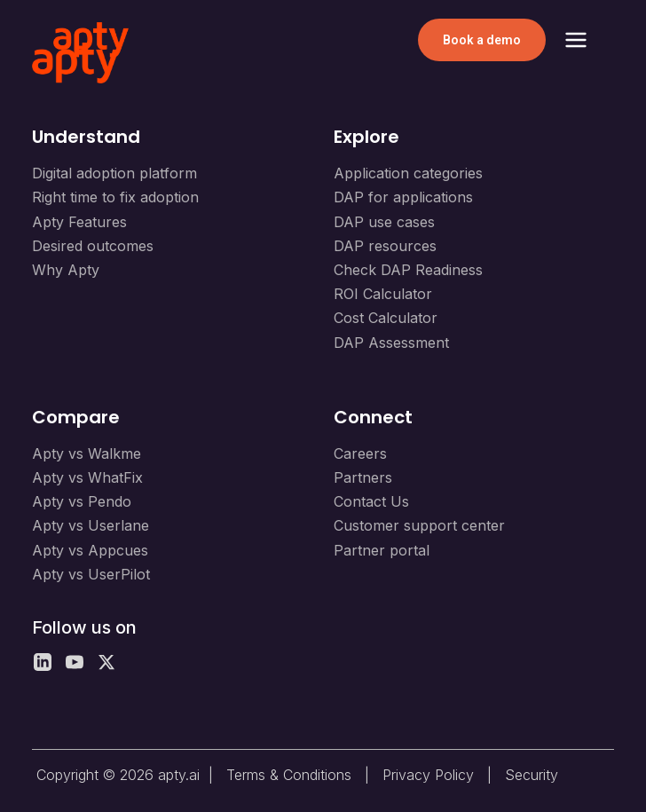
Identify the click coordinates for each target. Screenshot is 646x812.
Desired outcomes (93, 246)
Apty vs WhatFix (87, 477)
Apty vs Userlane (91, 525)
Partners (363, 477)
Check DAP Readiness (408, 270)
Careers (360, 453)
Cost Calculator (386, 318)
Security (532, 775)
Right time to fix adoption (115, 197)
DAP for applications (403, 197)
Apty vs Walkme (87, 453)
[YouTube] (75, 662)
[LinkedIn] (43, 662)
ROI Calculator (383, 294)
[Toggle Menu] (576, 40)
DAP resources (385, 246)
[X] (106, 662)
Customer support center (419, 525)
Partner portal (382, 550)
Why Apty (66, 270)
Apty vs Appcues (90, 550)
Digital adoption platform (114, 173)
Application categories (408, 173)
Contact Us (371, 501)
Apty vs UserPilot (91, 574)
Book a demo (482, 40)
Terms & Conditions (289, 775)
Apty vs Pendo (82, 501)
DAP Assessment (391, 343)
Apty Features (79, 222)
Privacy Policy (428, 775)
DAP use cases (384, 222)
